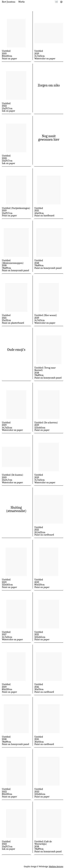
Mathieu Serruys (56, 866)
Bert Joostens (9, 2)
